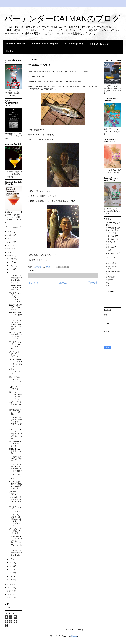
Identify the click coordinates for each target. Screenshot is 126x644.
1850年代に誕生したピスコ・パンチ (15, 307)
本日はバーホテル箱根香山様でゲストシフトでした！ (15, 335)
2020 (10, 252)
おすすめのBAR (112, 236)
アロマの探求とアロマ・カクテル (113, 229)
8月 (11, 272)
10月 (12, 266)
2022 (10, 245)
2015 (10, 594)
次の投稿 (33, 283)
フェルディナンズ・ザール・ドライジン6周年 (15, 345)
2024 (10, 238)
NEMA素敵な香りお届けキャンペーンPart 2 (15, 500)
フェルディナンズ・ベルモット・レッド (15, 509)
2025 (10, 235)
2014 (10, 598)
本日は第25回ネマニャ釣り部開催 (15, 459)
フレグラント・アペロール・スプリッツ (15, 354)
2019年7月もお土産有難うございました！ (15, 553)
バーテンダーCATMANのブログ (62, 19)
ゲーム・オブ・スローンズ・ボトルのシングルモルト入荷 (15, 434)
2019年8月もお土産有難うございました (15, 278)
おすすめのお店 (112, 239)
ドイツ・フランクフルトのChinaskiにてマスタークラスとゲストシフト (15, 520)
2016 (10, 591)
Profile (9, 51)
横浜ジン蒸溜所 (112, 263)
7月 (11, 559)
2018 (10, 584)
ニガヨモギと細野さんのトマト (15, 404)
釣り (36, 271)
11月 (12, 262)
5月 (11, 566)
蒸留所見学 (110, 277)
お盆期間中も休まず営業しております (15, 444)
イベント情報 (111, 233)
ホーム (63, 283)
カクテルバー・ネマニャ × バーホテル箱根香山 (16, 363)
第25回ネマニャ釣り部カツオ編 (15, 451)
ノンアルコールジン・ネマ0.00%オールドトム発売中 (15, 468)
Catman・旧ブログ (99, 44)
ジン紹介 (109, 250)
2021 (10, 249)
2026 (10, 232)
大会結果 (109, 280)
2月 (11, 576)
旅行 (108, 286)
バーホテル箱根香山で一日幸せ (15, 315)
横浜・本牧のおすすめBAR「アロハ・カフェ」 (15, 380)
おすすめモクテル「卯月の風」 (15, 412)
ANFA (9, 608)
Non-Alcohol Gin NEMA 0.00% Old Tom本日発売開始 (16, 485)
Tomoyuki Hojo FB (15, 44)
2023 (10, 242)
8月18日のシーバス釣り (15, 388)
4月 (11, 569)
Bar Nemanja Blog (74, 44)
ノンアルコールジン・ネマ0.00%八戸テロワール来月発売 (15, 325)
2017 (10, 588)
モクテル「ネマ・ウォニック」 (15, 476)
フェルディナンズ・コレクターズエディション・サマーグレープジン (15, 297)
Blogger (74, 636)
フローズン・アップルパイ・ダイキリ (15, 531)
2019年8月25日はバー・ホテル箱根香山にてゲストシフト (15, 422)
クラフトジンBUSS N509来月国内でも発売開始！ (15, 286)
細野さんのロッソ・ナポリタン (15, 371)
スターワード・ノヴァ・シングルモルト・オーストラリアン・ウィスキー (15, 542)
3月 (11, 573)
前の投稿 (93, 283)
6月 (11, 563)
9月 (11, 269)
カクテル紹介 (111, 247)
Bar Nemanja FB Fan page (45, 44)
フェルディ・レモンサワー (15, 493)
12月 (12, 259)
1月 (11, 580)
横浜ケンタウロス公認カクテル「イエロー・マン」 (15, 396)
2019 (10, 256)
